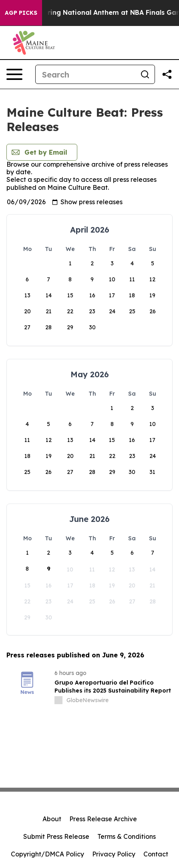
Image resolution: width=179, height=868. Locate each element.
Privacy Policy (114, 854)
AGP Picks (21, 13)
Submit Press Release (56, 836)
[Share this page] (167, 74)
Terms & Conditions (127, 836)
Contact (156, 854)
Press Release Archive (103, 819)
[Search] (85, 74)
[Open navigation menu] (14, 74)
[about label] (58, 700)
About (52, 819)
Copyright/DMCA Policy (47, 854)
